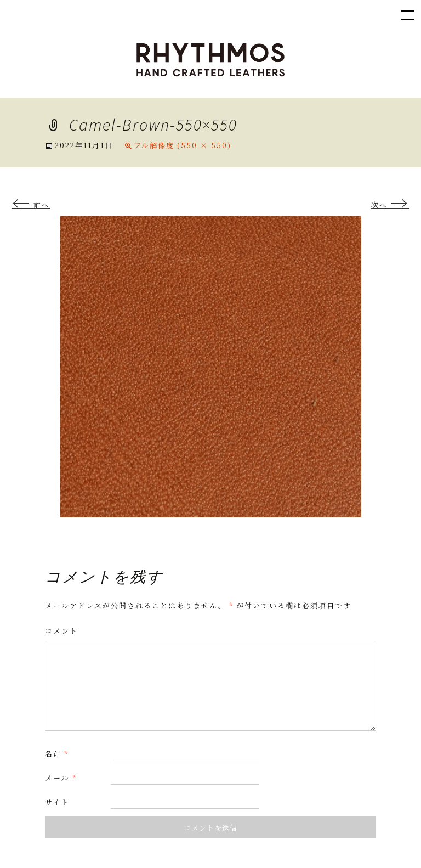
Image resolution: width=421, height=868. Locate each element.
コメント (61, 631)
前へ (31, 205)
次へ (390, 205)
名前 (57, 754)
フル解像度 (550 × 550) (183, 145)
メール (61, 778)
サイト (57, 802)
